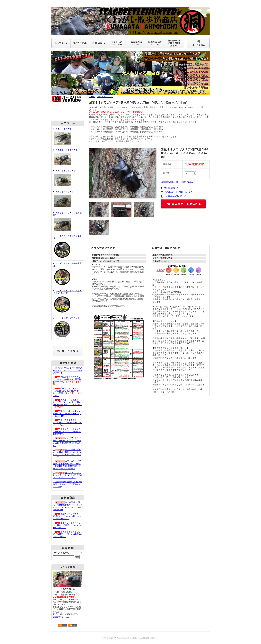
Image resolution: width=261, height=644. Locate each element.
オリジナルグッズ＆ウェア (68, 328)
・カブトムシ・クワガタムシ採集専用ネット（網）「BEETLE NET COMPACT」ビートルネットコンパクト (67, 465)
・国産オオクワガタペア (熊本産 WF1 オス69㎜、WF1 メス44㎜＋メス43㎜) (68, 484)
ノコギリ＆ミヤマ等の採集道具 (68, 274)
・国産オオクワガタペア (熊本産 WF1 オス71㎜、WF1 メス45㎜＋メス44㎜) (68, 370)
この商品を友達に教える (175, 196)
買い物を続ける (171, 188)
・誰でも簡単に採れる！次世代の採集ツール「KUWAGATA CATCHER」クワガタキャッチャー (67, 453)
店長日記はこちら (61, 617)
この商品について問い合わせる (178, 192)
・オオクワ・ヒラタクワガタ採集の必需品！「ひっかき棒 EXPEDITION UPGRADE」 (67, 442)
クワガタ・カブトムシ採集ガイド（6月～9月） (68, 301)
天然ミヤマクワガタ (68, 199)
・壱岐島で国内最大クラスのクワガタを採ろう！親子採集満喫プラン (67, 381)
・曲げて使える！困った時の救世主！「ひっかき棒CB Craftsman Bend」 (68, 422)
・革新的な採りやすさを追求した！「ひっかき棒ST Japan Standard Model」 (67, 414)
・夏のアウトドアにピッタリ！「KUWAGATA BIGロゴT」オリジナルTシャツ (68, 475)
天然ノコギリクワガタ (68, 178)
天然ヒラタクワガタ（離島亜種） (68, 222)
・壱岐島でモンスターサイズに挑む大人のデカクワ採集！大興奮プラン (67, 392)
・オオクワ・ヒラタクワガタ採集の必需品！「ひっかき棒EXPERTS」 (67, 431)
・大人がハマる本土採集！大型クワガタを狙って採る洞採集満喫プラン (67, 403)
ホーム (92, 97)
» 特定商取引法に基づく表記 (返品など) (178, 182)
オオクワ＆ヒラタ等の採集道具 (68, 247)
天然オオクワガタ (68, 137)
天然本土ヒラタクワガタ (68, 158)
